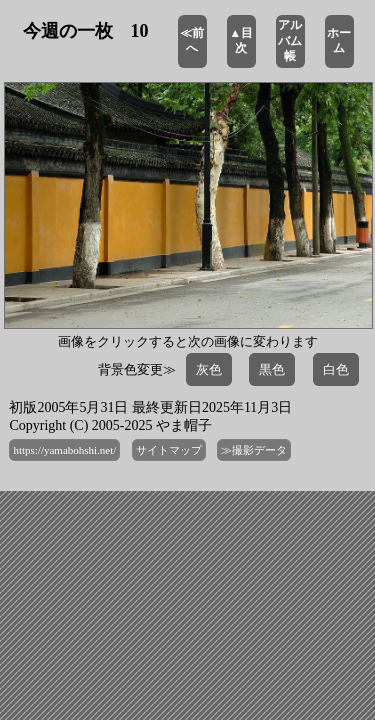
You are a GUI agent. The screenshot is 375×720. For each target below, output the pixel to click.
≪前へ (192, 41)
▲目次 (241, 41)
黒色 (272, 369)
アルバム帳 (290, 40)
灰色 (209, 369)
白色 (336, 369)
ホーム (339, 41)
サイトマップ (169, 450)
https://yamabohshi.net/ (64, 450)
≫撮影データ (254, 450)
